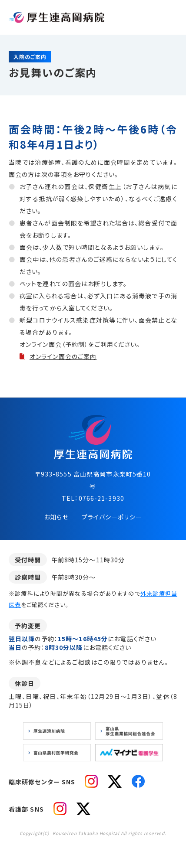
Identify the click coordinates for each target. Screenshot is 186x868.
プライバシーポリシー (112, 517)
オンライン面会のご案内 (63, 356)
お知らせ (56, 517)
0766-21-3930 (101, 498)
